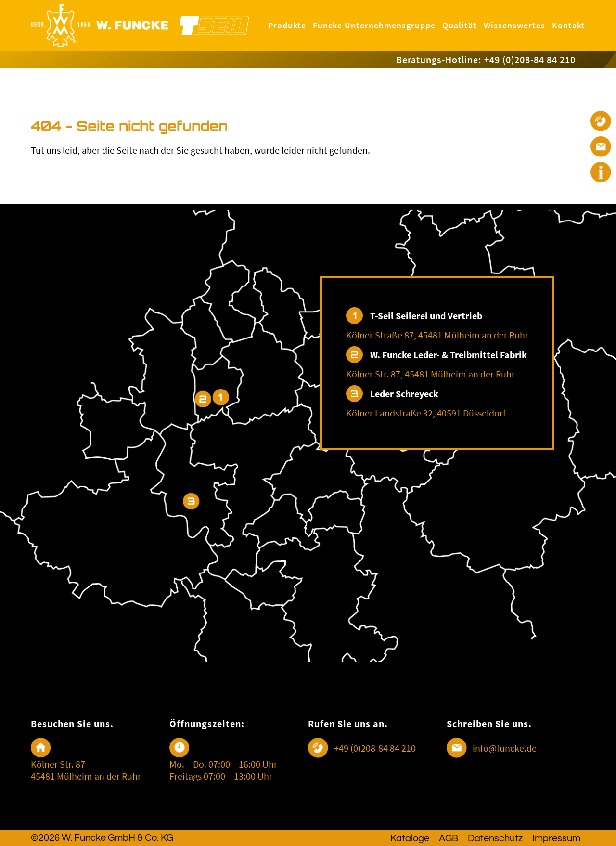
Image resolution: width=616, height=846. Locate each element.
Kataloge (410, 838)
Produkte (287, 25)
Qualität (460, 25)
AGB (449, 838)
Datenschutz (495, 838)
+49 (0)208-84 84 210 (375, 748)
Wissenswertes (514, 25)
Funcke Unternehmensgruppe (374, 25)
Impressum (556, 838)
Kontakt (569, 25)
